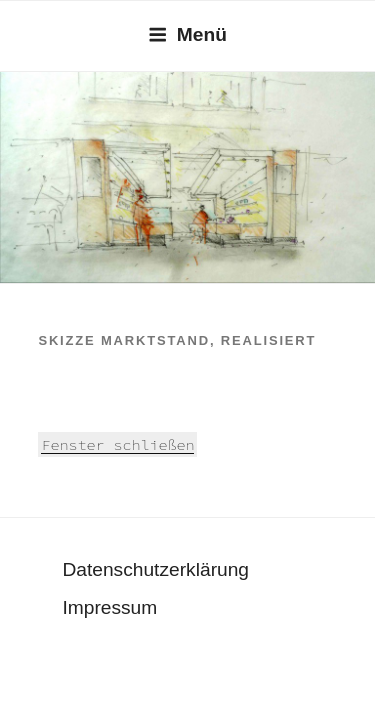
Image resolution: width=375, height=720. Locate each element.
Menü (187, 34)
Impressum (109, 607)
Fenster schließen (117, 444)
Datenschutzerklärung (155, 569)
